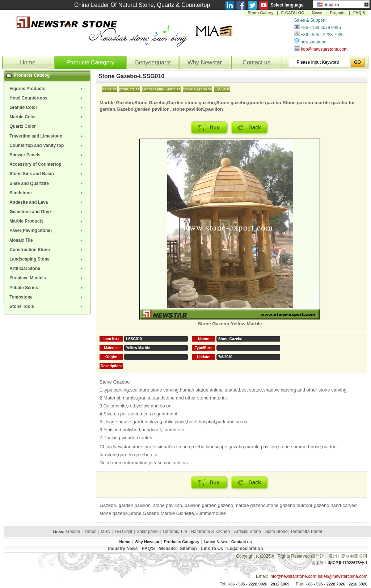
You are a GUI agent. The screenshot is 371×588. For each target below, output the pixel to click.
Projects (338, 13)
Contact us (256, 62)
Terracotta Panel (306, 532)
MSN (106, 532)
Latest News (215, 542)
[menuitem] (47, 89)
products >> (129, 89)
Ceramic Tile (175, 532)
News (317, 13)
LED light (124, 532)
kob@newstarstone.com (324, 49)
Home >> (109, 89)
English (328, 4)
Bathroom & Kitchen (210, 532)
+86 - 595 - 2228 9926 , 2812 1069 (259, 584)
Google (73, 532)
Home (28, 62)
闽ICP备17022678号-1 (347, 563)
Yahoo (90, 532)
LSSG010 (222, 89)
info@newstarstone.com (293, 576)
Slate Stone (277, 532)
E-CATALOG (293, 13)
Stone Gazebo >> (197, 89)
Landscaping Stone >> (162, 89)
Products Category (90, 62)
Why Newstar (205, 62)
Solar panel (147, 532)
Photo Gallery (261, 13)
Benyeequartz (153, 62)
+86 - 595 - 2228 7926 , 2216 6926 (337, 584)
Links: (59, 532)
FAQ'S (359, 13)
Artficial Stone (248, 532)
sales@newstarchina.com (343, 576)
